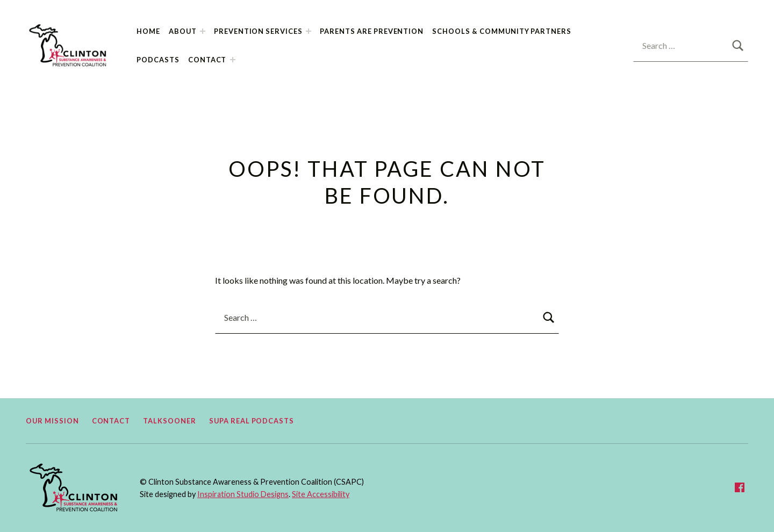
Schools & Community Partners (502, 31)
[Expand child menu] (203, 31)
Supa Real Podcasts (252, 421)
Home (148, 31)
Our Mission (52, 421)
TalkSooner (170, 421)
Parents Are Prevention (372, 31)
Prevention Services (258, 31)
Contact (207, 60)
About (183, 31)
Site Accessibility (321, 494)
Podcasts (158, 60)
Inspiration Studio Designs (243, 494)
